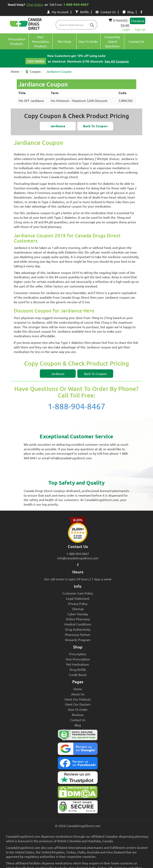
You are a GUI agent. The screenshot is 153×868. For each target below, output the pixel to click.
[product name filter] (77, 25)
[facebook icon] (141, 12)
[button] (58, 126)
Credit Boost (78, 675)
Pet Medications (78, 664)
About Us (78, 694)
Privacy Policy (78, 604)
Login (126, 29)
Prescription (78, 654)
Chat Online (35, 4)
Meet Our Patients (78, 699)
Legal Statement (78, 598)
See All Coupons (117, 61)
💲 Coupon (33, 71)
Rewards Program (78, 640)
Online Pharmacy (78, 619)
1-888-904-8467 (77, 406)
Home (15, 71)
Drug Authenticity (78, 629)
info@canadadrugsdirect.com (78, 558)
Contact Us (106, 12)
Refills (82, 12)
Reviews (78, 715)
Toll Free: (70, 4)
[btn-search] (92, 25)
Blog (128, 12)
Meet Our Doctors (78, 704)
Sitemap (78, 609)
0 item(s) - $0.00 (119, 23)
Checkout (138, 21)
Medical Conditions (78, 624)
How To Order (78, 709)
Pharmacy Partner (78, 634)
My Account (58, 12)
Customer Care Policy (78, 593)
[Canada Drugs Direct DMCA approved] (78, 793)
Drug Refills (78, 669)
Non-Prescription (78, 659)
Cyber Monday (78, 614)
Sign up (140, 29)
